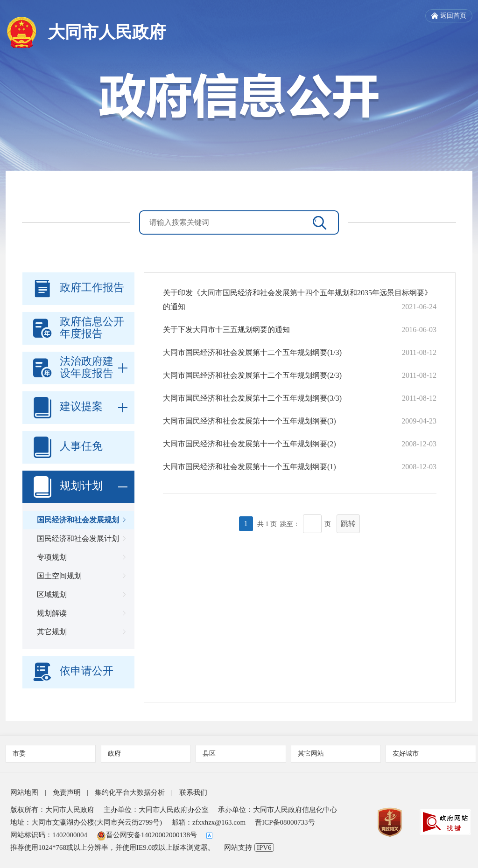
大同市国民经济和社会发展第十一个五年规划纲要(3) (250, 421)
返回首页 (449, 16)
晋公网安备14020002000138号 (147, 835)
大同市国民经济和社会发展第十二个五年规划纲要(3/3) (252, 398)
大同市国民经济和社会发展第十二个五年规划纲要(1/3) (252, 352)
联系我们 (193, 792)
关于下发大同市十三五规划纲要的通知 (226, 330)
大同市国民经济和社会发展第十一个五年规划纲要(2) (250, 444)
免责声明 (67, 792)
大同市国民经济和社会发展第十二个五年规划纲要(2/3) (252, 375)
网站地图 (24, 792)
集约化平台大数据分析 (130, 792)
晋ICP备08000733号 (285, 822)
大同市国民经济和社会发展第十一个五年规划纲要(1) (250, 467)
